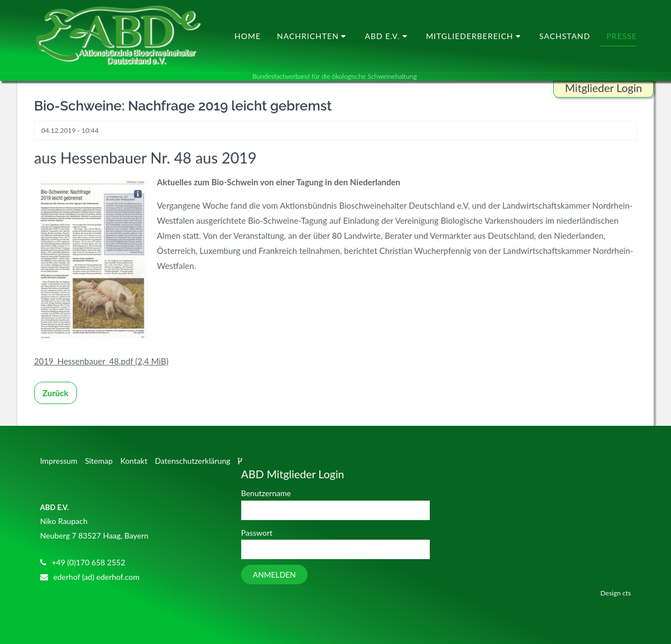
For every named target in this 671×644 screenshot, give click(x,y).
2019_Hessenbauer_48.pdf (101, 361)
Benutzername (266, 493)
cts (627, 593)
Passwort (257, 533)
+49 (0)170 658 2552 (88, 562)
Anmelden (274, 575)
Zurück (56, 393)
